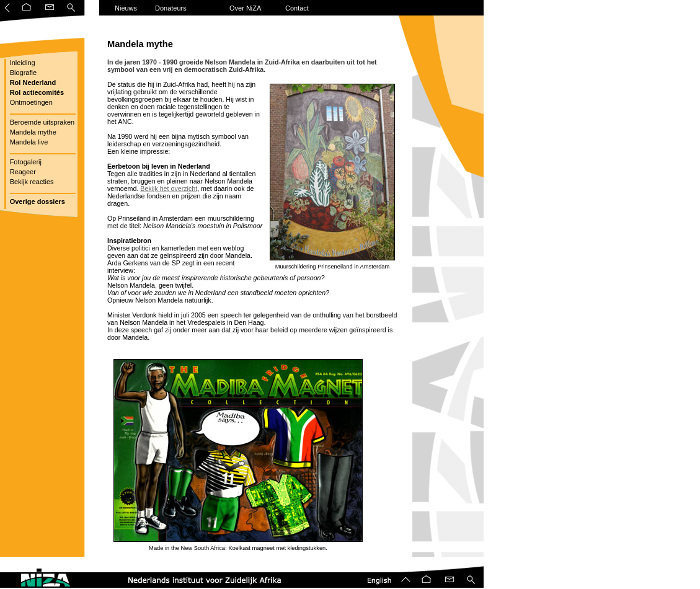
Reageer (22, 172)
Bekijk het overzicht (169, 188)
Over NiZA (245, 8)
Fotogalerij (25, 162)
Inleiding (22, 63)
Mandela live (28, 142)
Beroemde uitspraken (42, 122)
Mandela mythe (32, 132)
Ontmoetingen (30, 102)
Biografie (22, 73)
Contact (297, 8)
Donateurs (171, 8)
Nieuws (126, 8)
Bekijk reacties (31, 182)
